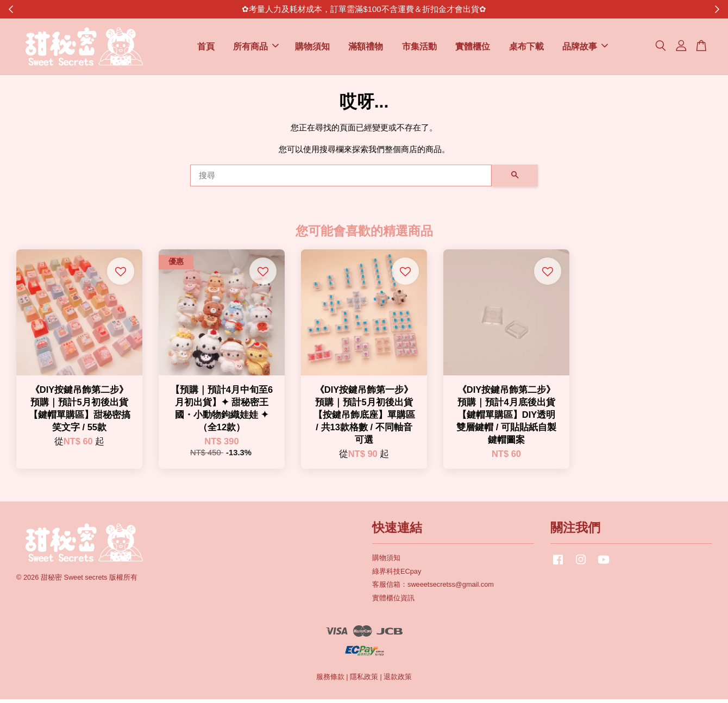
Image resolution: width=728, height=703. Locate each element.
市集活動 (419, 49)
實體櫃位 (473, 49)
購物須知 (312, 49)
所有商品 (256, 49)
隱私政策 (364, 681)
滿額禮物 (366, 49)
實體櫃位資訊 (393, 602)
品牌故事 (585, 49)
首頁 (206, 49)
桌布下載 (526, 49)
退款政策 (398, 681)
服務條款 (330, 681)
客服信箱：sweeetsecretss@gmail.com (433, 589)
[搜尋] (341, 179)
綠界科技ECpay (397, 575)
